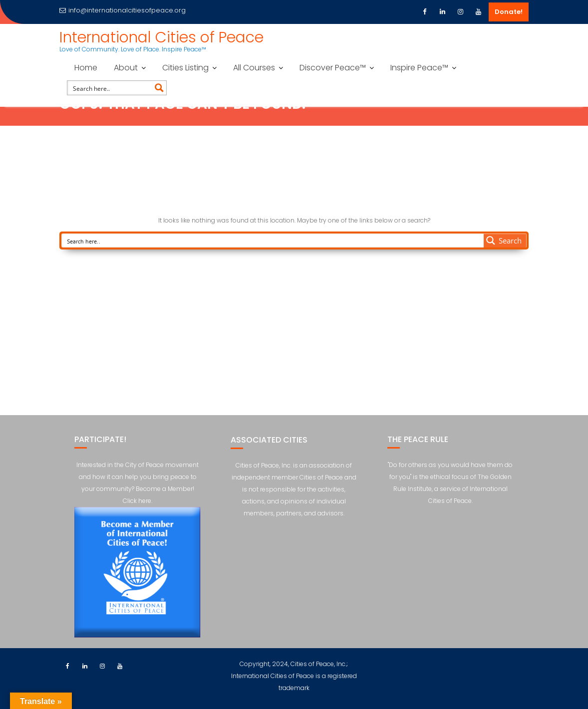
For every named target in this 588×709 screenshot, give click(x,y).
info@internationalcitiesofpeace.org (123, 10)
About (126, 68)
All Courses (254, 68)
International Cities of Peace (161, 37)
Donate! (509, 12)
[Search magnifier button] (159, 88)
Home (86, 68)
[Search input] (110, 88)
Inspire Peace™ (419, 68)
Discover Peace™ (333, 68)
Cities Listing (185, 68)
